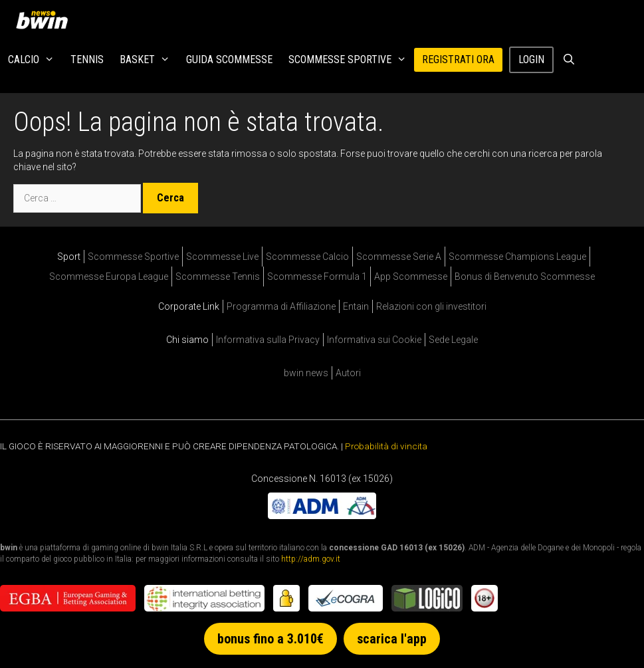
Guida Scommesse (229, 59)
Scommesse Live (222, 257)
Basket (149, 60)
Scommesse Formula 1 (317, 277)
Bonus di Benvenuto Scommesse (525, 277)
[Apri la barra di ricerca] (569, 60)
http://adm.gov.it (311, 559)
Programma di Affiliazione (281, 306)
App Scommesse (411, 277)
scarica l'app (392, 639)
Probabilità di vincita (386, 446)
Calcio (35, 60)
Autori (348, 373)
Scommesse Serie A (399, 257)
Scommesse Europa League (109, 277)
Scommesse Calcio (307, 257)
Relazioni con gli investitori (431, 306)
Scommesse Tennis (218, 277)
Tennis (87, 59)
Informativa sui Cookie (374, 340)
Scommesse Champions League (517, 257)
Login (531, 59)
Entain (356, 306)
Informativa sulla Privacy (268, 340)
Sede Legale (453, 340)
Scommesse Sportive (352, 60)
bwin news (306, 373)
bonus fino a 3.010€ (270, 639)
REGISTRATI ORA (458, 59)
